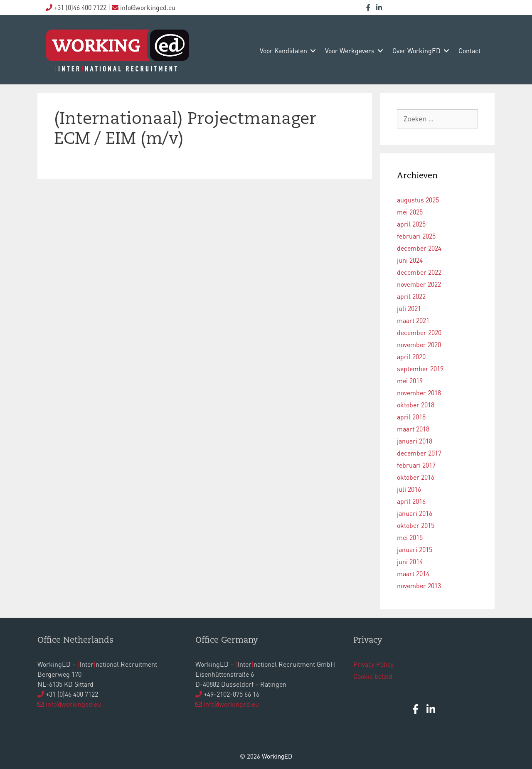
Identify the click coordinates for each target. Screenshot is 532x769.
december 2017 (419, 453)
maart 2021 (413, 320)
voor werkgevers (350, 51)
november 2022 (419, 284)
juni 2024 (410, 260)
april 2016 (411, 501)
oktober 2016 (416, 477)
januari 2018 (415, 441)
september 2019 (420, 368)
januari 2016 (415, 513)
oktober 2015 (416, 525)
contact (469, 51)
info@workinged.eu (73, 704)
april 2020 (411, 356)
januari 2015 (415, 549)
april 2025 (411, 224)
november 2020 (419, 344)
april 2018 (411, 417)
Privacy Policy (373, 664)
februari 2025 (416, 236)
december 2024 (419, 248)
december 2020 (419, 332)
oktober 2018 (416, 405)
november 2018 (419, 393)
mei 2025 (410, 212)
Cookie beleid (373, 676)
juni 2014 (410, 561)
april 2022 (411, 296)
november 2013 (419, 585)
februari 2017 (416, 465)
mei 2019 (410, 381)
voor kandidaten (283, 51)
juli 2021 (409, 308)
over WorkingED (416, 51)
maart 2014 (413, 573)
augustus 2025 (418, 200)
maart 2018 (413, 429)
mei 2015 (410, 537)
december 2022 (419, 272)
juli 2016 (409, 489)
